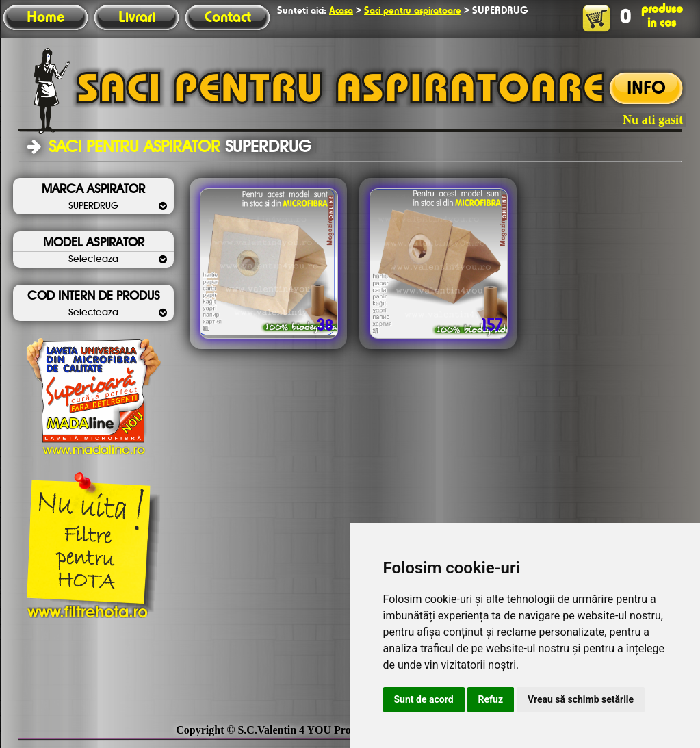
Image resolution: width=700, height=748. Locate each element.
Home (46, 18)
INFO (646, 89)
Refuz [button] (491, 699)
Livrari (137, 18)
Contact (228, 18)
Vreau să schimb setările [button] (581, 699)
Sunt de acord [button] (424, 699)
